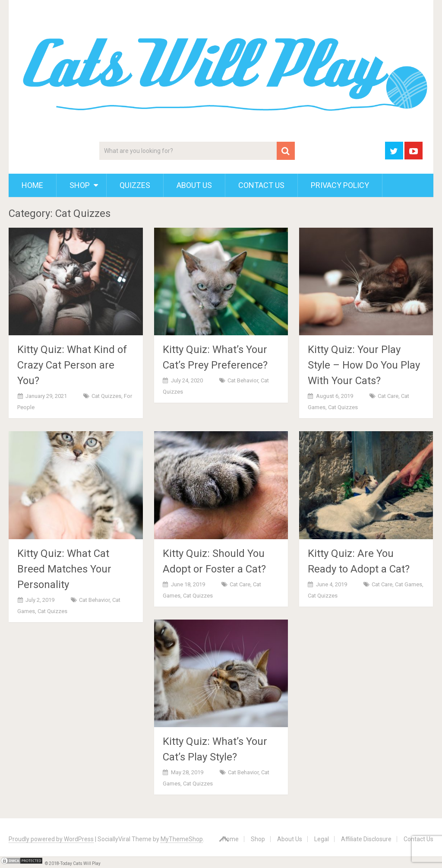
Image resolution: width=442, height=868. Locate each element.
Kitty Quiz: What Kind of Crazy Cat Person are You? (72, 365)
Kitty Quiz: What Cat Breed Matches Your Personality (64, 569)
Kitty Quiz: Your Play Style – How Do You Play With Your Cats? (364, 365)
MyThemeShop (182, 839)
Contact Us (261, 185)
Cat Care (388, 396)
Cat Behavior (243, 380)
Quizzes (135, 185)
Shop (80, 185)
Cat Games (409, 584)
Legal (322, 839)
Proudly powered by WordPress (51, 839)
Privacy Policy (340, 185)
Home (32, 185)
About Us (194, 185)
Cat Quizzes (106, 396)
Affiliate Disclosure (366, 839)
